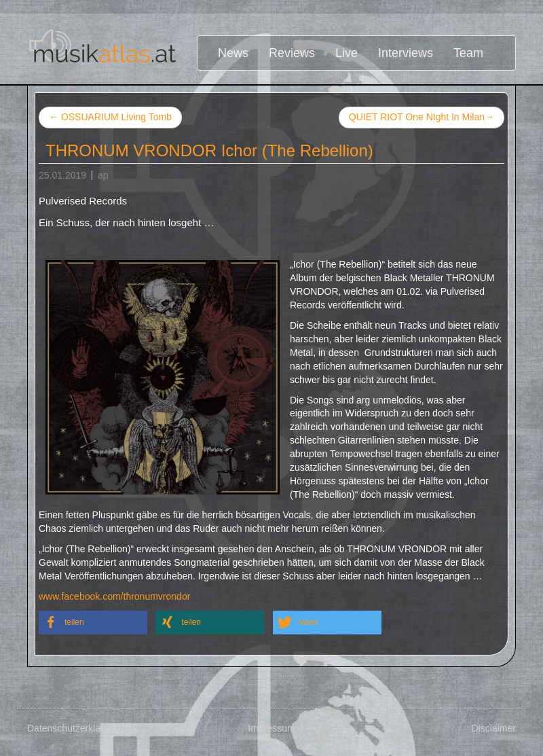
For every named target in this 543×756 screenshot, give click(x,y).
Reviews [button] (292, 53)
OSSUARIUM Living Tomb (110, 117)
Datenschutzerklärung (73, 728)
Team (468, 53)
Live (347, 53)
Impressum (271, 728)
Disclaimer (494, 728)
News (233, 53)
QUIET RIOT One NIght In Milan (422, 118)
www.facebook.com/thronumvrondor (114, 596)
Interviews (406, 53)
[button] (93, 623)
